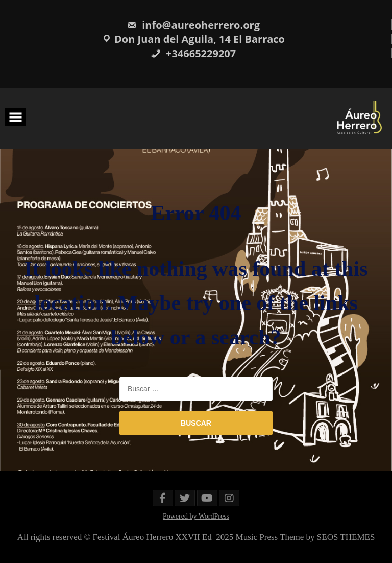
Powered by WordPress (196, 516)
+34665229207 (193, 53)
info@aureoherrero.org (193, 25)
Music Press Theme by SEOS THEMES (305, 537)
